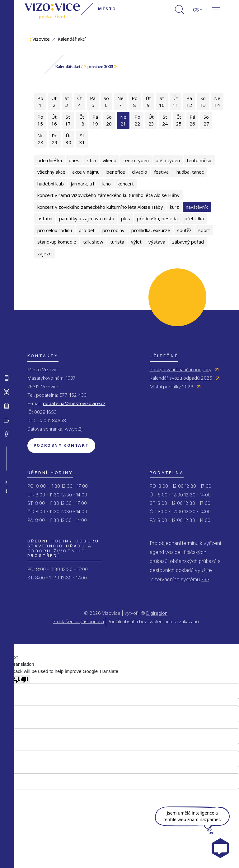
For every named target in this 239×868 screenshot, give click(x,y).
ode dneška (50, 160)
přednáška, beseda (157, 218)
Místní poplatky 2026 (171, 387)
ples (126, 218)
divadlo (140, 172)
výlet (136, 242)
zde (205, 579)
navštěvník (197, 207)
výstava (157, 242)
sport (204, 230)
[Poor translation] (21, 679)
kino (107, 184)
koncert (126, 184)
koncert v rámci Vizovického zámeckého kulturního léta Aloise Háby (108, 195)
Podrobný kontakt (61, 445)
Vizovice (40, 39)
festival (162, 172)
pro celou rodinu (55, 230)
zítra (91, 160)
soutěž (184, 230)
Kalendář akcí (72, 39)
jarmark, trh (83, 184)
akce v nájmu (86, 172)
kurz (174, 207)
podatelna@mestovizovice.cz (74, 403)
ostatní (45, 218)
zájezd (45, 254)
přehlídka (194, 218)
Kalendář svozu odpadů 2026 (181, 378)
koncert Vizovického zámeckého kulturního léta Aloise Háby (100, 207)
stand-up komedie (57, 242)
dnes (74, 160)
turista (117, 242)
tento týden (136, 160)
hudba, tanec (190, 172)
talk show (93, 242)
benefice (116, 172)
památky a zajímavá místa (87, 218)
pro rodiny (113, 230)
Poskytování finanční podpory (180, 370)
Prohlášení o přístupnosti (78, 621)
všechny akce (51, 172)
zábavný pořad (188, 242)
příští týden (168, 160)
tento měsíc (199, 160)
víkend (110, 160)
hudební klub (51, 184)
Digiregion (157, 613)
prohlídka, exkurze (151, 230)
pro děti (87, 230)
